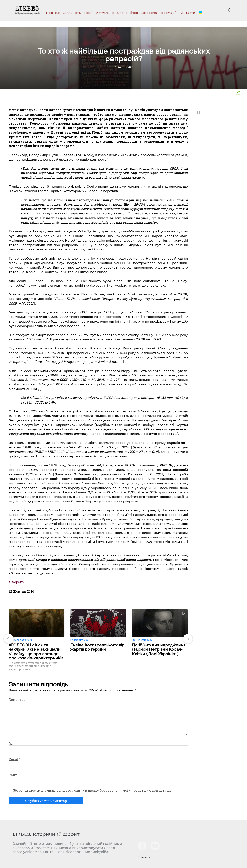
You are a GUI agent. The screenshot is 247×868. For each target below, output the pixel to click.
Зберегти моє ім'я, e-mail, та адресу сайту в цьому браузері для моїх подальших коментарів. (93, 790)
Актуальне (105, 12)
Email (14, 759)
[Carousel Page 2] (100, 608)
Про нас (53, 12)
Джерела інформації (159, 12)
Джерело (16, 582)
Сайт (13, 775)
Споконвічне (127, 12)
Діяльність (72, 12)
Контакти (187, 12)
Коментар (18, 699)
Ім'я (13, 743)
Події (88, 12)
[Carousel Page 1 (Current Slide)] (97, 608)
